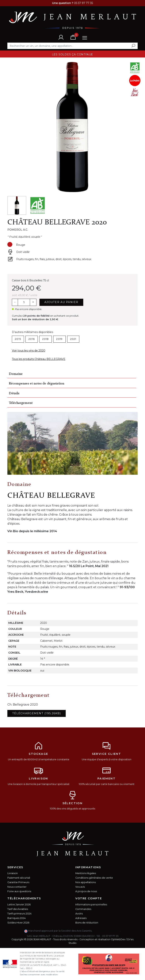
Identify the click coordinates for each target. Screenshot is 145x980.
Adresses (81, 918)
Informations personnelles (91, 905)
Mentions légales (86, 873)
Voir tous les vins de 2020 (29, 351)
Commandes (83, 909)
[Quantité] (24, 302)
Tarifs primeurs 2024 (19, 914)
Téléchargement (21, 403)
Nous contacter (17, 887)
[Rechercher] (72, 46)
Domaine (16, 374)
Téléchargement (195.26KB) (37, 713)
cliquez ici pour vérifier (107, 931)
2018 (46, 339)
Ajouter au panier (61, 302)
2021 (73, 339)
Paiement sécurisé (19, 878)
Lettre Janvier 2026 (19, 905)
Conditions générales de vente (94, 878)
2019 (59, 339)
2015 (18, 339)
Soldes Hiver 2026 (18, 923)
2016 (32, 339)
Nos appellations (86, 882)
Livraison (13, 873)
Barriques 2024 (17, 918)
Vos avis (80, 887)
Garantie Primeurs (18, 882)
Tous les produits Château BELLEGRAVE (39, 359)
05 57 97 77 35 (110, 936)
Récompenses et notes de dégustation (37, 384)
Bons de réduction (87, 923)
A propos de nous (86, 891)
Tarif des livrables (18, 909)
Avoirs (79, 914)
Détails (14, 393)
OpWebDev (118, 939)
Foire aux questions (19, 891)
